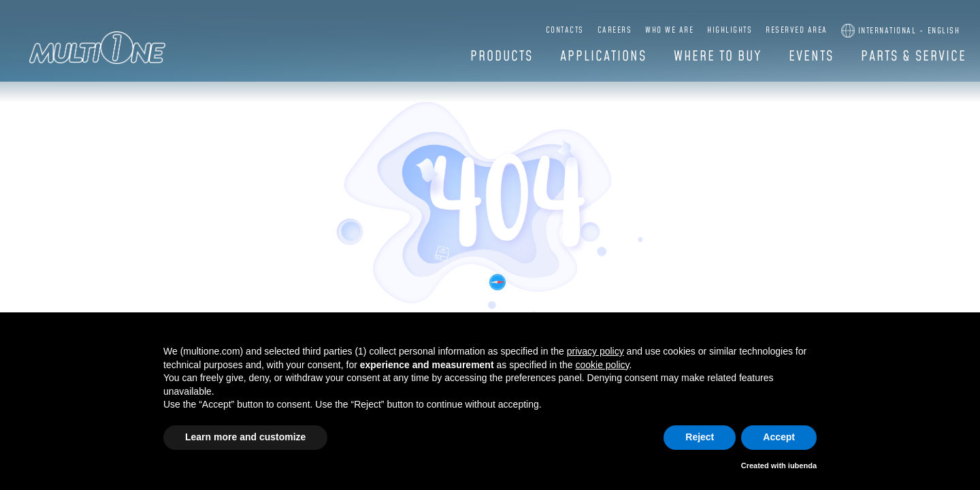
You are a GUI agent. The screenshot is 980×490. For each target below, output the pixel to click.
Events (811, 56)
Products (502, 56)
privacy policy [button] (595, 351)
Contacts (565, 30)
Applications (603, 56)
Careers (615, 30)
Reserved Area (797, 30)
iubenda (802, 465)
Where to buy (718, 56)
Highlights (730, 30)
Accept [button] (779, 437)
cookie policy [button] (602, 365)
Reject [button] (700, 437)
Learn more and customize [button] (245, 437)
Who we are (669, 30)
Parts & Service (914, 56)
